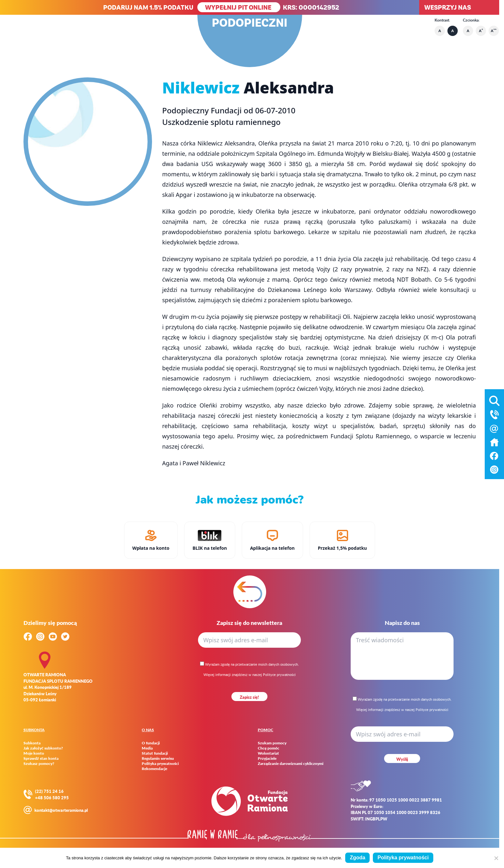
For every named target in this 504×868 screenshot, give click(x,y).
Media (147, 748)
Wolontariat (268, 753)
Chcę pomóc (269, 748)
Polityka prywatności (160, 764)
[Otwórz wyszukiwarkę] (494, 399)
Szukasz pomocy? (39, 764)
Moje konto (34, 753)
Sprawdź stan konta (41, 758)
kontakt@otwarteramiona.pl (61, 810)
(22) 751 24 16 (49, 791)
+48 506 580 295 (52, 798)
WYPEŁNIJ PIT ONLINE (239, 7)
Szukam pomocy (272, 743)
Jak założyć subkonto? (43, 748)
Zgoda (357, 858)
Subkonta (32, 743)
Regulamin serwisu (158, 758)
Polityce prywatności (279, 675)
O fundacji (151, 743)
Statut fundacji (155, 753)
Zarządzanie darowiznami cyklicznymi (291, 764)
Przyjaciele (267, 758)
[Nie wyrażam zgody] (496, 858)
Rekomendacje (154, 769)
